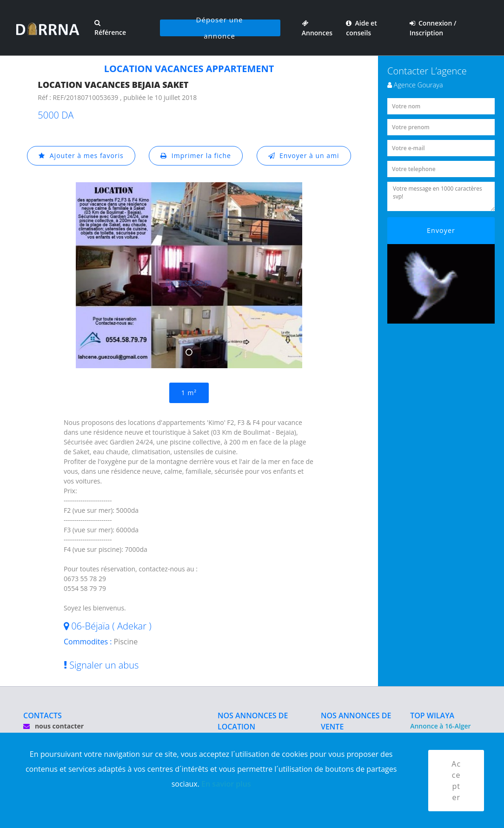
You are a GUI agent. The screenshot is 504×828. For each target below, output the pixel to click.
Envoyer (441, 230)
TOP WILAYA (432, 715)
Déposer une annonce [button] (220, 28)
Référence (110, 28)
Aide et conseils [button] (361, 28)
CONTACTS (43, 715)
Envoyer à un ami (304, 156)
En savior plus (226, 784)
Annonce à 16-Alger (440, 726)
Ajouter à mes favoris (81, 156)
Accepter (456, 781)
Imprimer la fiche (196, 156)
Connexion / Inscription (433, 28)
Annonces (317, 28)
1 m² (189, 393)
